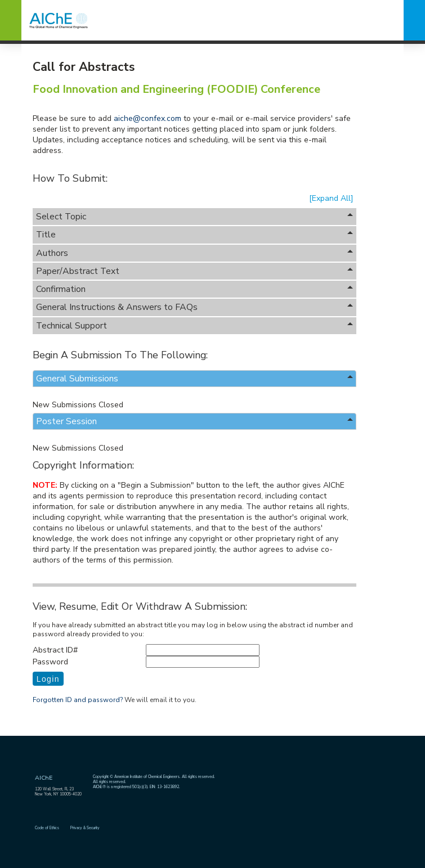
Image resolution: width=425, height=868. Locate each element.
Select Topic (195, 217)
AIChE (44, 778)
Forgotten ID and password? (78, 700)
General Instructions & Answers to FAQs (195, 307)
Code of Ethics (47, 828)
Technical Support (195, 326)
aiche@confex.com (147, 118)
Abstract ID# (55, 650)
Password (50, 662)
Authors (195, 253)
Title (195, 235)
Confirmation (195, 289)
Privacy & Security (85, 828)
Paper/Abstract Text (195, 271)
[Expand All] (331, 198)
